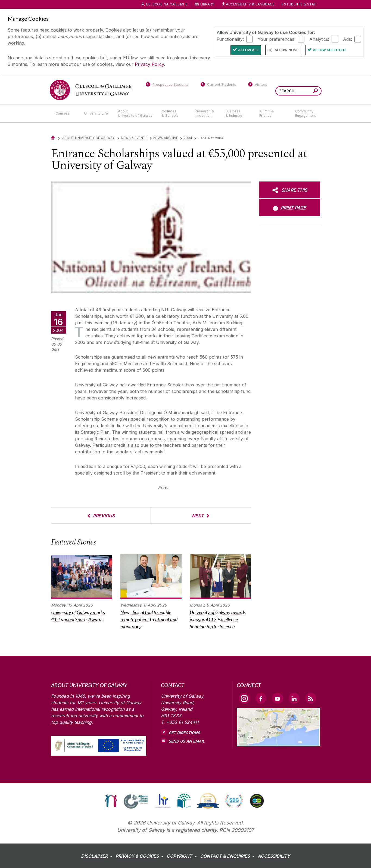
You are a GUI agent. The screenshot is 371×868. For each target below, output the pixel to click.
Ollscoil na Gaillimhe (167, 4)
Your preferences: (277, 39)
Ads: (347, 39)
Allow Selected (329, 50)
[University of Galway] (91, 90)
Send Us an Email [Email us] (187, 741)
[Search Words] (298, 91)
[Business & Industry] (238, 113)
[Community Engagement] (305, 113)
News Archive (166, 138)
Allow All (248, 50)
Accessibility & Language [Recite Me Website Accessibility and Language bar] (248, 4)
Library (207, 4)
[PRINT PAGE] (290, 208)
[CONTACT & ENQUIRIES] (228, 856)
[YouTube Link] (278, 698)
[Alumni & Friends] (273, 113)
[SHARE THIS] (290, 190)
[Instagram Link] (244, 698)
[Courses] (66, 113)
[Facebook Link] (261, 698)
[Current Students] (218, 85)
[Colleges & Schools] (174, 113)
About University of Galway (89, 138)
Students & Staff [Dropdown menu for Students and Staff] (301, 4)
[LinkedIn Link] (294, 698)
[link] (111, 801)
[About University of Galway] (135, 113)
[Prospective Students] (167, 85)
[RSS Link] (311, 698)
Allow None (287, 50)
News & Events (134, 138)
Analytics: (319, 39)
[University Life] (97, 113)
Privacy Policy (149, 64)
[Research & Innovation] (206, 113)
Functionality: (230, 39)
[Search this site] (315, 92)
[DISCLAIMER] (98, 856)
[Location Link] (278, 743)
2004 (188, 138)
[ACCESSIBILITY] (274, 856)
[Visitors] (258, 85)
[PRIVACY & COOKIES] (140, 856)
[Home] (53, 138)
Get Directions (184, 733)
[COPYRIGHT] (183, 856)
